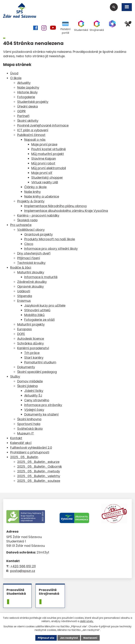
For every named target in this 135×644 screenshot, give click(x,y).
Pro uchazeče (21, 225)
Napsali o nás (35, 140)
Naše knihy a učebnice (42, 197)
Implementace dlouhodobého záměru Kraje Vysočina (66, 211)
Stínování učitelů (37, 311)
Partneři (23, 116)
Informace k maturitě (41, 277)
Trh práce (32, 353)
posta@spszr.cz (23, 571)
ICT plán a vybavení (33, 130)
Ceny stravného (37, 401)
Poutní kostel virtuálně (49, 149)
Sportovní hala (29, 424)
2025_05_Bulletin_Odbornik (40, 467)
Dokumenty (26, 367)
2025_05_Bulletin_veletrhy (39, 476)
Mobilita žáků (34, 315)
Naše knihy (33, 192)
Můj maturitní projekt (48, 154)
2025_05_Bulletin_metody (39, 472)
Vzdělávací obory (31, 230)
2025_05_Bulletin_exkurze (38, 462)
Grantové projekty (38, 235)
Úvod (14, 74)
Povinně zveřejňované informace (43, 126)
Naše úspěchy (28, 88)
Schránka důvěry (30, 344)
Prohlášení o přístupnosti (30, 453)
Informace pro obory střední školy (51, 249)
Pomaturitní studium (40, 363)
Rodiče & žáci (21, 268)
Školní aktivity (28, 121)
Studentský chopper (47, 178)
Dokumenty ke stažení (41, 415)
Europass (25, 329)
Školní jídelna (27, 386)
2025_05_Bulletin (24, 457)
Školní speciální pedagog (37, 372)
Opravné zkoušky (30, 287)
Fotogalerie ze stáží (39, 320)
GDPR (21, 112)
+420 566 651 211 (23, 567)
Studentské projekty (33, 102)
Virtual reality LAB (45, 183)
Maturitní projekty (31, 325)
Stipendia (25, 296)
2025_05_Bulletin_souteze (39, 481)
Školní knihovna (29, 419)
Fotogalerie (26, 97)
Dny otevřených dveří (34, 254)
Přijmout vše (46, 638)
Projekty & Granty (31, 202)
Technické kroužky (31, 263)
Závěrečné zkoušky (32, 282)
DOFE (21, 334)
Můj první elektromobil (49, 168)
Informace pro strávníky (43, 405)
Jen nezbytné (69, 638)
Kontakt (16, 438)
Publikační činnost (31, 135)
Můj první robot (43, 164)
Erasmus (24, 301)
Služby (15, 377)
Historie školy (27, 93)
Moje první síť (42, 173)
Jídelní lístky (34, 391)
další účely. (87, 621)
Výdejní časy (34, 410)
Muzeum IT (26, 434)
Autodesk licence (31, 339)
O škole (16, 78)
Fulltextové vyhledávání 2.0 (31, 448)
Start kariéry (34, 358)
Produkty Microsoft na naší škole (50, 239)
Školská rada (27, 220)
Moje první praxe (44, 145)
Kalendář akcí (21, 443)
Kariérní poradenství (33, 348)
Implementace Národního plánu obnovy (56, 206)
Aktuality (24, 83)
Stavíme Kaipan (44, 159)
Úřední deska (28, 107)
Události (24, 292)
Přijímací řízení (29, 258)
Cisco (29, 244)
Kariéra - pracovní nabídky (38, 216)
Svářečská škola (30, 429)
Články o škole (35, 187)
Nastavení (91, 638)
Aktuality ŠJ (33, 396)
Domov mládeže (30, 382)
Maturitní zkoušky (31, 273)
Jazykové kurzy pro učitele (45, 306)
